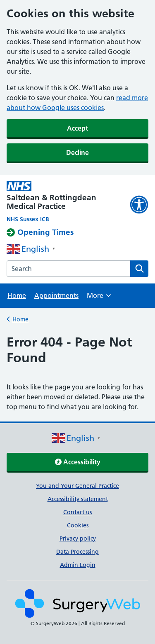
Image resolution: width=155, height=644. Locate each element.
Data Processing (77, 552)
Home (17, 295)
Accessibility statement (78, 499)
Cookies (78, 525)
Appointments (56, 295)
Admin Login (78, 565)
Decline (77, 152)
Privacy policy (78, 539)
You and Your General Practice (77, 486)
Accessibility (78, 462)
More (99, 298)
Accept (77, 128)
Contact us (77, 512)
